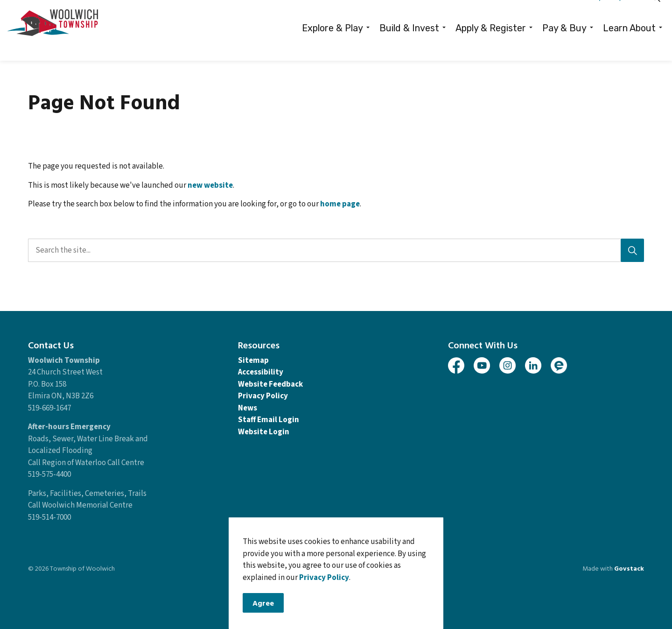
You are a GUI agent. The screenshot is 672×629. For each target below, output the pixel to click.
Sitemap (253, 360)
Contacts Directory (573, 15)
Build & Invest (409, 46)
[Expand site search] (656, 15)
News (248, 408)
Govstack (629, 568)
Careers (522, 15)
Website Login (264, 432)
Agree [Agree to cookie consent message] (263, 604)
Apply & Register (491, 46)
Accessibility (261, 372)
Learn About (629, 46)
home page (340, 204)
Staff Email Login (269, 420)
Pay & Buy (564, 46)
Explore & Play (332, 46)
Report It (625, 15)
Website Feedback (270, 384)
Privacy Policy (324, 579)
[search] (333, 250)
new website (210, 185)
